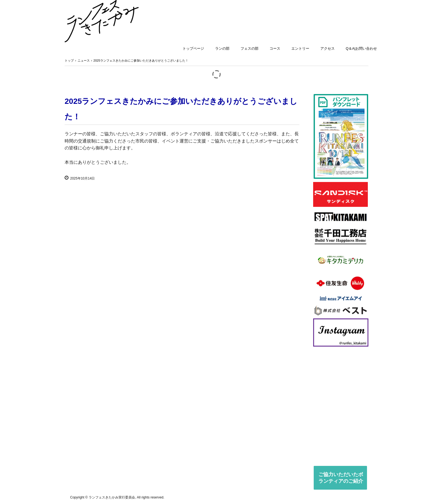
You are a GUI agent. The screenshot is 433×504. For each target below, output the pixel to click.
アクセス (328, 48)
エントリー (300, 48)
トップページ (193, 48)
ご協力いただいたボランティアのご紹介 (341, 478)
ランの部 (222, 48)
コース (275, 48)
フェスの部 (249, 48)
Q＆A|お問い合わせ (361, 48)
